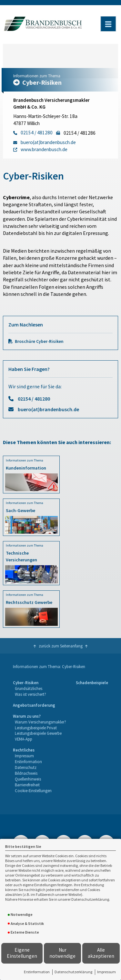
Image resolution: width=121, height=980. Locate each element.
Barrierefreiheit (27, 785)
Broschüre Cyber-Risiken (39, 341)
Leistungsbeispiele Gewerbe (38, 733)
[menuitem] (30, 689)
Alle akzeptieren (101, 953)
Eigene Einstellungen (22, 953)
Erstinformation (37, 972)
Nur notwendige (62, 953)
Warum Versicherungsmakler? (40, 722)
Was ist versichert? (30, 694)
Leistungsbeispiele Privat (36, 728)
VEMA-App (24, 739)
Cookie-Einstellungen (33, 791)
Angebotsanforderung (34, 705)
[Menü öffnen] (108, 24)
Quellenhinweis (28, 779)
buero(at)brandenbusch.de (48, 409)
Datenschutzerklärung (73, 972)
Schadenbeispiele (92, 683)
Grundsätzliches (29, 688)
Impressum (106, 972)
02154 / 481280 (34, 399)
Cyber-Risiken (26, 683)
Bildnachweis (26, 773)
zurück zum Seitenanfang (61, 646)
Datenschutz (26, 767)
